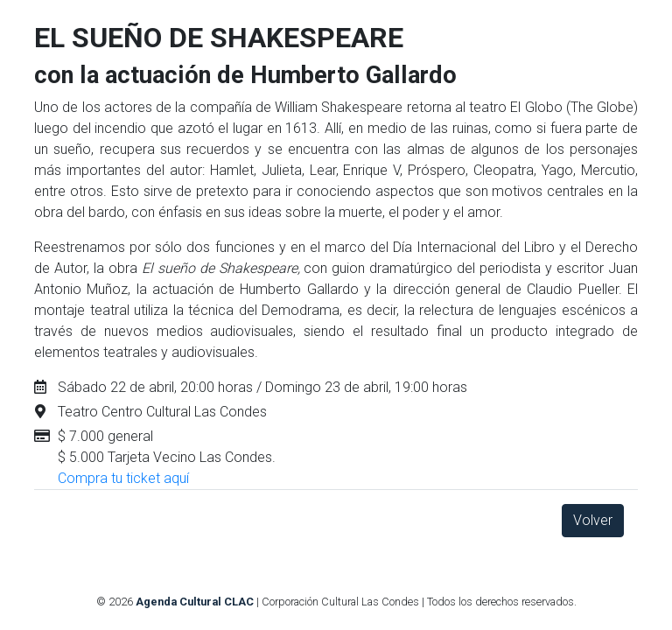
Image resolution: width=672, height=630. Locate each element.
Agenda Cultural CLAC (195, 602)
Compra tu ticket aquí (123, 478)
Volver (593, 520)
